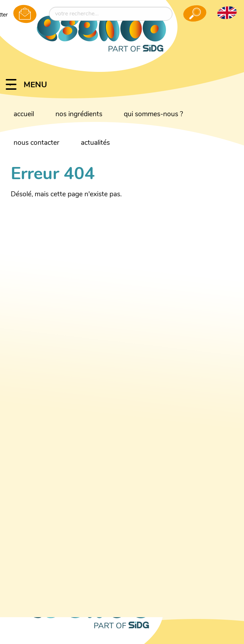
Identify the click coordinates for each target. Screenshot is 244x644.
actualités (95, 143)
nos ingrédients (79, 115)
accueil (24, 115)
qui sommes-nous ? (153, 115)
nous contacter (36, 143)
